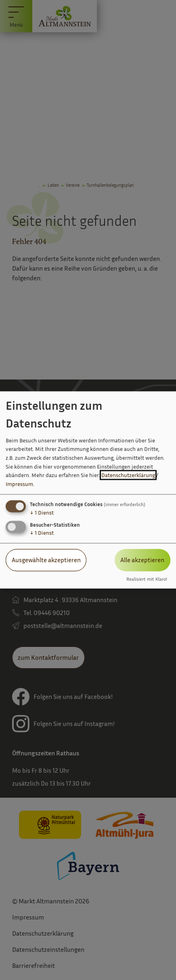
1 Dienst (42, 513)
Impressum (19, 484)
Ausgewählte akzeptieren (46, 560)
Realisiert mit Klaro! (147, 579)
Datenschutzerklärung (128, 475)
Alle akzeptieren (142, 560)
